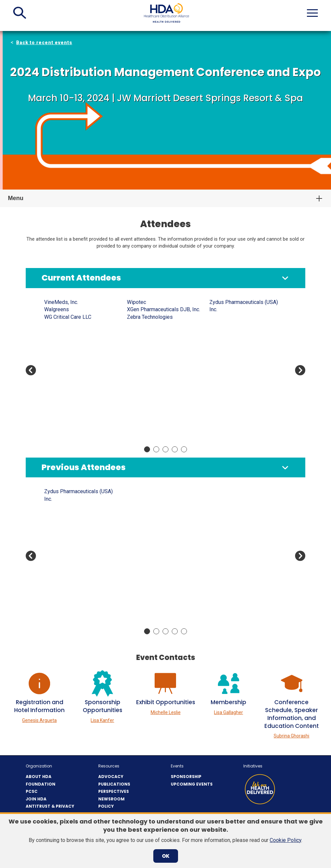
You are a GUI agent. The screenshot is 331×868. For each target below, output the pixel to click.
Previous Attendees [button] (84, 467)
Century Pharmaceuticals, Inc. (243, 506)
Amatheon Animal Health (72, 514)
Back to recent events (44, 43)
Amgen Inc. (57, 346)
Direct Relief (224, 383)
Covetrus (220, 339)
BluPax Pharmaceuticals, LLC (160, 361)
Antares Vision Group (68, 376)
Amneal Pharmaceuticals (73, 354)
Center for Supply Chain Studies (164, 610)
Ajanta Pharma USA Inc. (71, 331)
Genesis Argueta (39, 720)
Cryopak (219, 354)
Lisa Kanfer (102, 720)
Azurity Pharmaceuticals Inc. (159, 339)
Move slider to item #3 (165, 449)
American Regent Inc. (68, 528)
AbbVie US (57, 302)
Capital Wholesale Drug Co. (158, 573)
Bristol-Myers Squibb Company (163, 405)
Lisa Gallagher (228, 712)
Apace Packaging (64, 383)
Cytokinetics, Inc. (229, 368)
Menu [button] (16, 198)
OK (166, 856)
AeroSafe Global (63, 324)
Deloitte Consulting (231, 602)
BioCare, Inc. (141, 346)
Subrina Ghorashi (291, 736)
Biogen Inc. (140, 354)
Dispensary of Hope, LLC (238, 391)
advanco (54, 317)
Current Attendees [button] (81, 278)
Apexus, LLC (59, 565)
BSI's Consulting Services (157, 565)
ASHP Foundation (64, 413)
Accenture (56, 309)
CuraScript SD (225, 573)
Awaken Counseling (150, 324)
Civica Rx (220, 309)
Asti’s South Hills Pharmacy (76, 602)
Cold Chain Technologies (238, 317)
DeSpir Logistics (229, 376)
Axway (135, 331)
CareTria (136, 420)
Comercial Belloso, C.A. (236, 324)
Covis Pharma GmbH (233, 346)
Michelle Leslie (166, 712)
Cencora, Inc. (224, 302)
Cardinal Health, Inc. (149, 413)
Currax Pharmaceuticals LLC (241, 361)
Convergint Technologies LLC (243, 331)
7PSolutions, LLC (64, 491)
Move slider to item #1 (147, 449)
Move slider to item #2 (156, 449)
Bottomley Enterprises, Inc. (158, 383)
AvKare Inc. (140, 317)
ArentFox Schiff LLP (68, 405)
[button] (20, 13)
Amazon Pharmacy (66, 521)
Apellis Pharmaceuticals (72, 391)
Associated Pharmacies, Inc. (77, 420)
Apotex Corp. (59, 398)
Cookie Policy (286, 840)
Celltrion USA (142, 595)
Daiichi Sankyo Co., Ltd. (236, 595)
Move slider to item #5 (184, 449)
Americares (57, 339)
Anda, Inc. (55, 368)
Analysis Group (61, 361)
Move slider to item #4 (175, 449)
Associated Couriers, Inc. (73, 587)
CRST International (231, 565)
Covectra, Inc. (225, 543)
